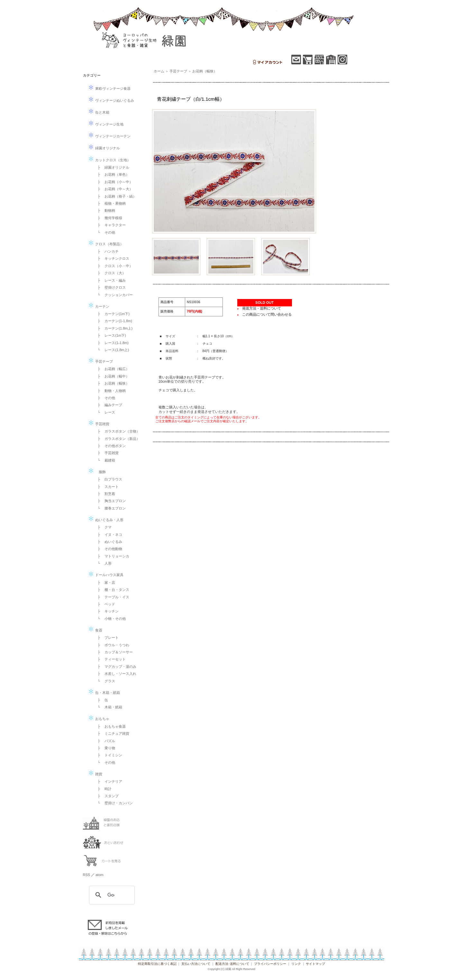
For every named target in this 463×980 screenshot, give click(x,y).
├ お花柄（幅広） (112, 369)
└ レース (105, 412)
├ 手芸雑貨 (107, 453)
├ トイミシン (108, 755)
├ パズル (105, 741)
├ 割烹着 (105, 494)
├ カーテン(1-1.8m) (113, 321)
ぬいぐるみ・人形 (106, 520)
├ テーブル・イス (112, 597)
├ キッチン (107, 611)
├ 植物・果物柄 (110, 203)
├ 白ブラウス (108, 479)
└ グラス (105, 681)
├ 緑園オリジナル (112, 167)
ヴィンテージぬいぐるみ (111, 100)
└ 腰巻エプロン (110, 508)
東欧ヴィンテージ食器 (109, 89)
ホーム (159, 71)
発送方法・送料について (262, 308)
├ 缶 (101, 700)
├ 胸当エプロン (110, 501)
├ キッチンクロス (112, 258)
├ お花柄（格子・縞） (115, 196)
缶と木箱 (99, 112)
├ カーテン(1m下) (112, 314)
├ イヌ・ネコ (108, 535)
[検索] (111, 895)
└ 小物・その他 (110, 619)
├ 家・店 (105, 583)
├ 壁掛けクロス (110, 287)
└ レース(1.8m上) (112, 350)
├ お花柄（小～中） (114, 182)
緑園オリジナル (104, 148)
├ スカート (107, 487)
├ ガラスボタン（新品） (117, 439)
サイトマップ (315, 964)
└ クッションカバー (114, 295)
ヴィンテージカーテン (109, 136)
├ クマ (103, 527)
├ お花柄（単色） (112, 174)
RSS (87, 875)
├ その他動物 (108, 549)
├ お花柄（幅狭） (112, 383)
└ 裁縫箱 (105, 460)
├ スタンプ (107, 796)
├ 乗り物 (105, 748)
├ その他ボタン (110, 446)
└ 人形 (103, 563)
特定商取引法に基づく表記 (157, 964)
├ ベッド (105, 604)
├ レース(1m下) (110, 335)
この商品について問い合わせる (267, 314)
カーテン (99, 306)
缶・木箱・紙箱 (104, 693)
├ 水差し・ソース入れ (115, 674)
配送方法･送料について (232, 964)
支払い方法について (196, 964)
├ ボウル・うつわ (112, 645)
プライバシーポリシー (270, 964)
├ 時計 (103, 789)
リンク (296, 964)
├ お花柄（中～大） (114, 189)
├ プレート (107, 638)
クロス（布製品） (106, 244)
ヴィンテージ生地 (106, 124)
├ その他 (105, 398)
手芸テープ (100, 361)
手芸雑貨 (99, 424)
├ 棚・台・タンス (112, 590)
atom (99, 875)
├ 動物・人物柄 (110, 391)
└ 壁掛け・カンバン (114, 803)
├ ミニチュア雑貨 (112, 733)
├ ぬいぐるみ (108, 542)
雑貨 (95, 774)
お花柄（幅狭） (205, 71)
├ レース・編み (110, 280)
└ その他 (105, 232)
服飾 (97, 472)
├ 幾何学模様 (108, 218)
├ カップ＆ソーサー (114, 652)
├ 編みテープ (108, 405)
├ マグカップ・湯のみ (115, 667)
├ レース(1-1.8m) (111, 343)
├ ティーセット (110, 659)
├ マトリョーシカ (112, 556)
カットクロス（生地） (109, 160)
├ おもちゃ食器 (110, 726)
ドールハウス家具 (106, 575)
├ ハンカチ (107, 251)
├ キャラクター (110, 225)
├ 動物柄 (105, 210)
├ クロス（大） (110, 273)
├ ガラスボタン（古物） (117, 431)
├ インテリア (108, 781)
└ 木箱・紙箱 (108, 707)
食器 (95, 630)
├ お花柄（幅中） (112, 376)
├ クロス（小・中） (114, 266)
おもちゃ (99, 719)
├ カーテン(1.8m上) (113, 328)
